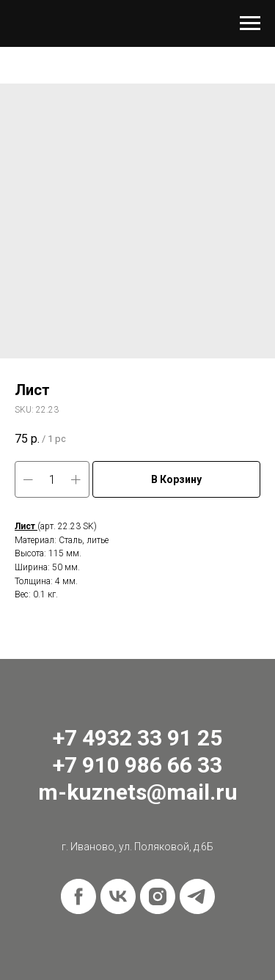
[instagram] (158, 896)
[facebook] (78, 896)
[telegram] (197, 896)
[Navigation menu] (250, 23)
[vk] (118, 896)
